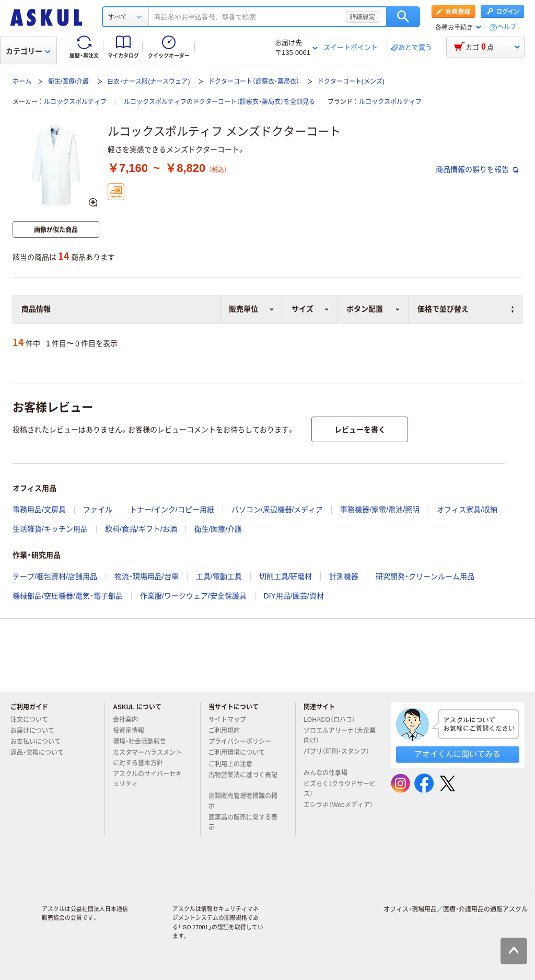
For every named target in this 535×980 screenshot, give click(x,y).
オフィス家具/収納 (467, 510)
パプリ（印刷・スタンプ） (336, 756)
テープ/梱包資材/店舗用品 (55, 577)
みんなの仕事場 (330, 773)
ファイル (98, 510)
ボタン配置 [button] (373, 309)
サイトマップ (227, 720)
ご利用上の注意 (235, 764)
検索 (403, 17)
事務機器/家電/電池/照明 (380, 510)
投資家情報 (133, 731)
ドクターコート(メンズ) (351, 82)
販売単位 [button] (252, 309)
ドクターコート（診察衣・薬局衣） (254, 82)
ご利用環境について (241, 753)
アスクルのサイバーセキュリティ (147, 779)
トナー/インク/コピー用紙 (172, 510)
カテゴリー (28, 51)
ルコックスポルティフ (75, 102)
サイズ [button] (310, 309)
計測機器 (344, 577)
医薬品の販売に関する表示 (243, 822)
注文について (33, 720)
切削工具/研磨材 (286, 577)
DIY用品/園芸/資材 (294, 596)
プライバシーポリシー (244, 742)
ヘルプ (507, 27)
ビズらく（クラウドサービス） (340, 789)
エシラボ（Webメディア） (338, 809)
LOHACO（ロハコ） (334, 720)
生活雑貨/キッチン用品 (50, 529)
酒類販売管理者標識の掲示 (243, 801)
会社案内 (130, 720)
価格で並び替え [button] (466, 309)
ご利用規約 (228, 731)
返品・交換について (41, 753)
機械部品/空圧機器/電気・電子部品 (68, 596)
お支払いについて (40, 742)
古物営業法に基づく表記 (243, 779)
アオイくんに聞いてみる (457, 754)
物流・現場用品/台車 (147, 577)
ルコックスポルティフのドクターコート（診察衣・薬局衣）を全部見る (219, 102)
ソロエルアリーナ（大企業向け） (340, 736)
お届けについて (37, 731)
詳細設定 (363, 17)
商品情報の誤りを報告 (477, 169)
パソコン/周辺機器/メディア (277, 510)
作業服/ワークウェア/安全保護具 (193, 596)
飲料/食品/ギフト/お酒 (141, 529)
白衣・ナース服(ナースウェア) (148, 82)
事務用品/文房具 (39, 510)
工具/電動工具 (219, 577)
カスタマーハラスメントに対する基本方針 (147, 758)
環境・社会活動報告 (144, 742)
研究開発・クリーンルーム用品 (425, 577)
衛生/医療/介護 (69, 82)
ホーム (22, 82)
